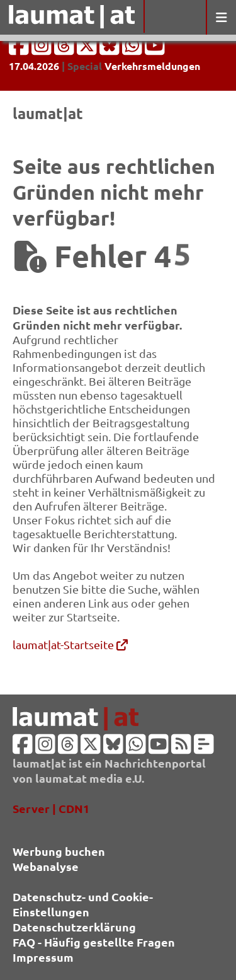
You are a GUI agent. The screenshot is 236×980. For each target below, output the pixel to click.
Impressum (43, 957)
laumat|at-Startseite (70, 644)
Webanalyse (46, 866)
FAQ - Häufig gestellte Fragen (94, 942)
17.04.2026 (34, 66)
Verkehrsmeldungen (152, 66)
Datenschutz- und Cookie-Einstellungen (83, 904)
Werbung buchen (59, 851)
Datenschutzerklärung (74, 927)
